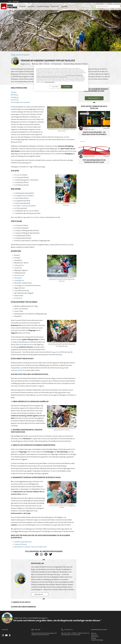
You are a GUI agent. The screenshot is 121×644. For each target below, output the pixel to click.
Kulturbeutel (18, 298)
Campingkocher (19, 280)
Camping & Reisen (69, 64)
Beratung (23, 6)
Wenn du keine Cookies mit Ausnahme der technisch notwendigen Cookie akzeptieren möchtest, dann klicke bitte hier (60, 76)
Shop (10, 1)
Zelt (54, 154)
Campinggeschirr (20, 285)
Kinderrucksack (19, 275)
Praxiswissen (26, 55)
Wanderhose (24, 196)
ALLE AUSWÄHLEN (67, 87)
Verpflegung (15, 97)
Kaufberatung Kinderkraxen (23, 542)
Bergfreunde (55, 6)
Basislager (16, 1)
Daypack (54, 352)
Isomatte (19, 175)
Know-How (32, 6)
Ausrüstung (15, 100)
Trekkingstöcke (19, 265)
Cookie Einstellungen (97, 640)
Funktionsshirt (26, 206)
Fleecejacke (30, 211)
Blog (13, 55)
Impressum (94, 635)
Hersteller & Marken (84, 114)
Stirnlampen (18, 278)
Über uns (94, 633)
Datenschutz (95, 637)
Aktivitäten (65, 6)
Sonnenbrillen (35, 217)
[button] (37, 554)
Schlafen (14, 92)
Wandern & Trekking (82, 64)
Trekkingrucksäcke (17, 370)
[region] (61, 78)
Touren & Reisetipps (43, 6)
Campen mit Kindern (21, 544)
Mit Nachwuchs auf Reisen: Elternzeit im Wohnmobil (30, 547)
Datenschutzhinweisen (50, 82)
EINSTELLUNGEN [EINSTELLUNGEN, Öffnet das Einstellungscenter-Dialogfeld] (54, 87)
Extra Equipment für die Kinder (20, 102)
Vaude (21, 345)
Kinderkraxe (18, 268)
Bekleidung (14, 95)
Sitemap (94, 638)
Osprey (29, 345)
